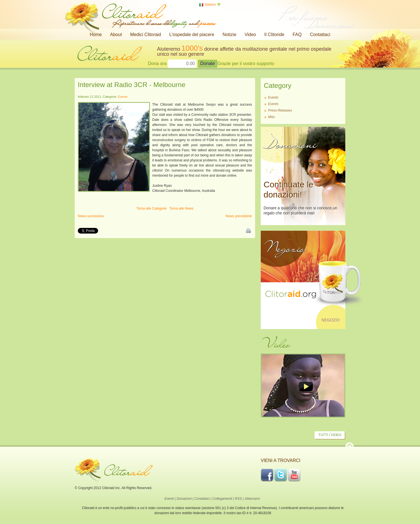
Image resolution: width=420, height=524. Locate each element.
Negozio (331, 320)
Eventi (169, 499)
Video (250, 35)
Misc (272, 117)
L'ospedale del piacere (192, 35)
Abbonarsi (252, 499)
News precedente (239, 216)
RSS (238, 499)
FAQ (297, 35)
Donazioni (184, 499)
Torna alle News (181, 208)
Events (123, 97)
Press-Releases (280, 110)
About (116, 35)
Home (96, 35)
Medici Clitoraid (146, 35)
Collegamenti (222, 499)
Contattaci (320, 35)
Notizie (229, 35)
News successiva (91, 216)
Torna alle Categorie (152, 208)
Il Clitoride (274, 35)
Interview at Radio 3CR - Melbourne (132, 85)
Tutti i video (330, 435)
